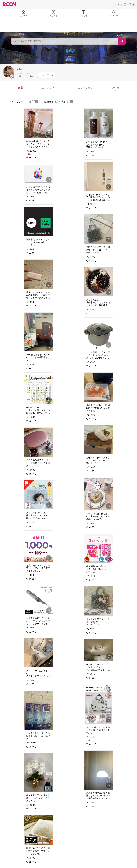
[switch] (35, 102)
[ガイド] (116, 4)
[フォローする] (47, 75)
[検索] (122, 41)
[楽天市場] (129, 4)
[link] (39, 123)
